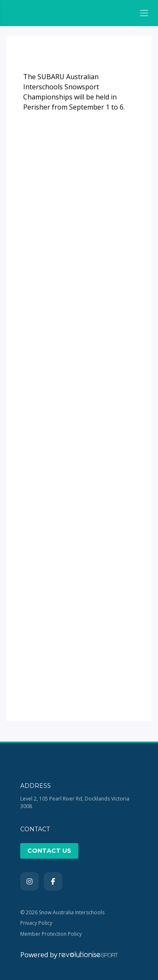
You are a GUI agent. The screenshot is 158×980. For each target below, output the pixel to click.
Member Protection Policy (51, 934)
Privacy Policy (36, 923)
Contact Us (49, 851)
